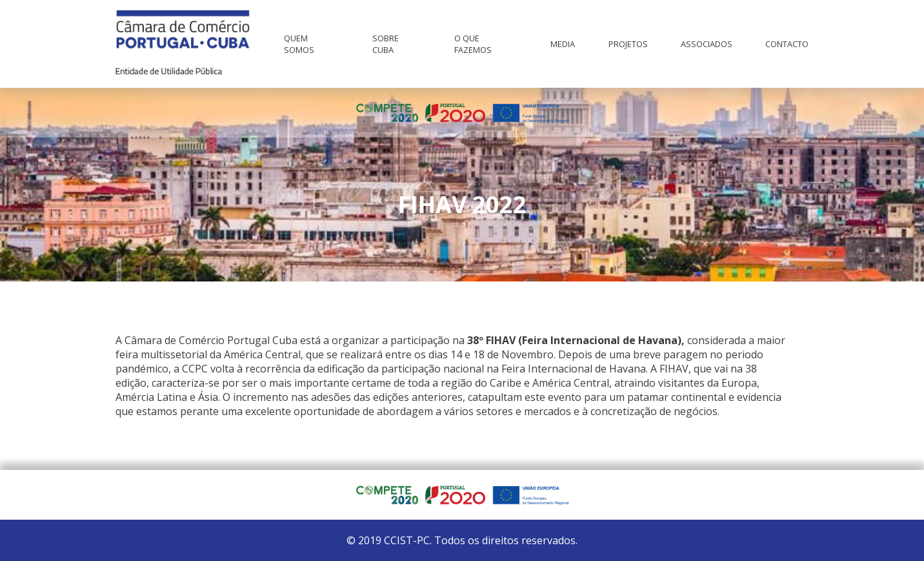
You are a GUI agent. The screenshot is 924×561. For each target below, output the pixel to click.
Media (563, 44)
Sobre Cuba (386, 44)
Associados (707, 44)
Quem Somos (299, 44)
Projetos (628, 44)
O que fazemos (473, 44)
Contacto (787, 44)
